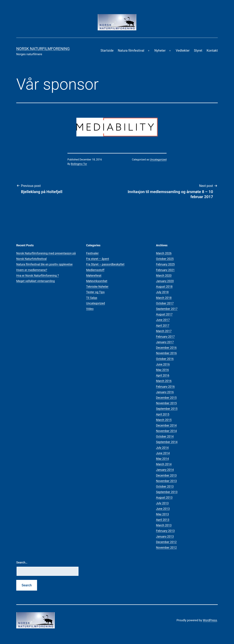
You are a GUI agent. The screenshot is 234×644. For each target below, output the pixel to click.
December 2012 (166, 542)
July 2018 (162, 292)
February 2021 (165, 270)
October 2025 (165, 259)
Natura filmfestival (131, 51)
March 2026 (164, 253)
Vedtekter (183, 51)
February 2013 (165, 531)
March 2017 (164, 331)
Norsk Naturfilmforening (43, 49)
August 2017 (164, 314)
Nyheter (160, 51)
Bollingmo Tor (79, 164)
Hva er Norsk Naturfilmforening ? (38, 275)
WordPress (210, 620)
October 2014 (165, 436)
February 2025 (165, 264)
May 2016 (162, 370)
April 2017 (163, 325)
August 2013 (164, 497)
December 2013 (166, 475)
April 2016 (163, 375)
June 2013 (163, 509)
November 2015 (166, 403)
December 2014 (166, 425)
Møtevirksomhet (97, 281)
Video (90, 309)
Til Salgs (92, 298)
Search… (22, 562)
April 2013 (163, 520)
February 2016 (165, 387)
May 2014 (162, 459)
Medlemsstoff (95, 270)
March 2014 (164, 464)
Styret (198, 51)
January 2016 (165, 392)
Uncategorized (158, 160)
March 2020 (164, 275)
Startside (107, 51)
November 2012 (166, 547)
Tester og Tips (95, 292)
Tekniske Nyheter (97, 287)
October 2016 (165, 359)
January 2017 (165, 342)
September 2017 (167, 309)
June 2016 (163, 364)
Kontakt (212, 51)
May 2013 (162, 514)
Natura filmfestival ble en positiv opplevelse (44, 264)
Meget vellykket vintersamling (36, 281)
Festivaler (92, 253)
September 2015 (167, 409)
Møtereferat (94, 275)
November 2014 (166, 431)
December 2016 (166, 348)
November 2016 (166, 353)
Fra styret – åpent (98, 259)
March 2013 (164, 525)
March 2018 (164, 298)
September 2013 (167, 492)
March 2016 (164, 381)
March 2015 (164, 420)
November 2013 (166, 481)
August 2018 (164, 287)
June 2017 (163, 320)
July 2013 (162, 503)
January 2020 (165, 281)
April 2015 (163, 414)
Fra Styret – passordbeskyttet (105, 264)
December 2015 (166, 398)
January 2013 (165, 536)
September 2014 (167, 442)
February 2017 (165, 337)
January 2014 (165, 470)
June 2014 (163, 453)
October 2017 (165, 303)
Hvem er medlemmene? (32, 270)
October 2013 (165, 486)
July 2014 (162, 448)
